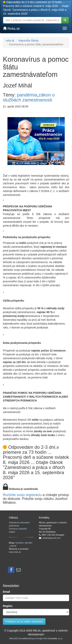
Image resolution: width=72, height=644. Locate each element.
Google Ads (42, 638)
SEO (16, 638)
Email (6, 592)
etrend (13, 546)
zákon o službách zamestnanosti (29, 97)
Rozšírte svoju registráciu (22, 495)
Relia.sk (11, 29)
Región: (8, 606)
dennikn (29, 543)
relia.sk (10, 41)
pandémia (27, 95)
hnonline (19, 543)
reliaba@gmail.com (51, 538)
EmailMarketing (26, 638)
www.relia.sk (15, 552)
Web (11, 638)
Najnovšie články (29, 41)
